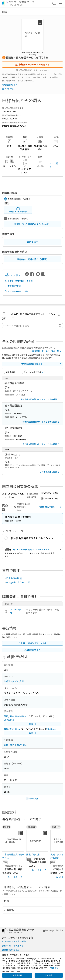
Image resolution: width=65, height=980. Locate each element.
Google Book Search (18, 582)
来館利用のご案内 (51, 507)
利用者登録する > (10, 85)
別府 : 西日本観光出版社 (16, 745)
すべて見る (54, 165)
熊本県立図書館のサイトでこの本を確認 (41, 422)
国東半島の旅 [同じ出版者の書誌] (33, 854)
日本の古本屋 (14, 578)
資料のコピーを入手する (13, 946)
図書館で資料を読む (11, 950)
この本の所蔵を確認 (50, 472)
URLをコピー (17, 274)
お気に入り (8, 274)
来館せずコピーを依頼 (18, 210)
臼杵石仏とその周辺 (14, 681)
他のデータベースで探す (17, 291)
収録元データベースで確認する (32, 64)
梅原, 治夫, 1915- (12, 729)
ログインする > (9, 89)
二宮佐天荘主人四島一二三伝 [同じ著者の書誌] (13, 856)
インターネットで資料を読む (15, 941)
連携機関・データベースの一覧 (47, 351)
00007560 (9, 720)
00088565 (51, 729)
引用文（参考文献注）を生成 (19, 281)
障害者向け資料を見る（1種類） (33, 259)
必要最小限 (17, 975)
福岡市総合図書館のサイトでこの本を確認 (40, 399)
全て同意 (49, 975)
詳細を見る (54, 968)
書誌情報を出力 (13, 286)
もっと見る (15, 877)
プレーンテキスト (17, 611)
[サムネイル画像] (13, 841)
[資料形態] (35, 372)
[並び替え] (14, 372)
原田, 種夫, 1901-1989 (15, 716)
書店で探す (32, 242)
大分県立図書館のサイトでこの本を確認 (41, 444)
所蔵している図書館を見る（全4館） (33, 224)
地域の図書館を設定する (42, 364)
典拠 (32, 724)
